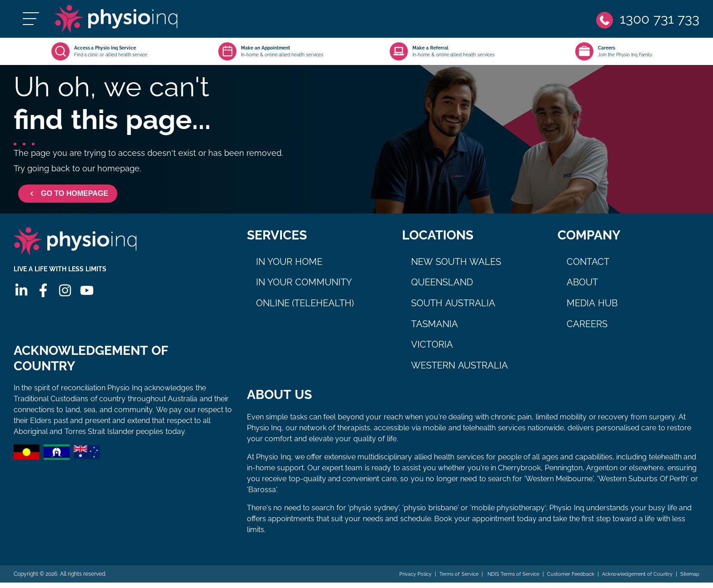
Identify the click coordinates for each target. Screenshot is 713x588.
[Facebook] (42, 301)
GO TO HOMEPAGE (68, 199)
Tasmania (434, 329)
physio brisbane (430, 513)
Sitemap (689, 579)
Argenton (602, 473)
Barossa (262, 495)
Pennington (564, 473)
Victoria (432, 350)
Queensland (442, 288)
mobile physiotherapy (508, 513)
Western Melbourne (559, 484)
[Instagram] (64, 301)
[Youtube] (86, 301)
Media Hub (592, 309)
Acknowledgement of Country (633, 579)
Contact (588, 267)
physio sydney (374, 513)
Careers (587, 329)
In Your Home (289, 267)
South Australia (453, 309)
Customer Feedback (562, 579)
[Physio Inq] (130, 22)
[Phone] (647, 22)
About (582, 288)
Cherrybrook (519, 473)
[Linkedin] (20, 301)
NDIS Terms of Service (499, 579)
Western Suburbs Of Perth (643, 484)
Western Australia (459, 371)
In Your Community (304, 288)
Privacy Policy (395, 579)
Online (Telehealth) (305, 309)
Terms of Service (442, 579)
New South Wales (456, 267)
